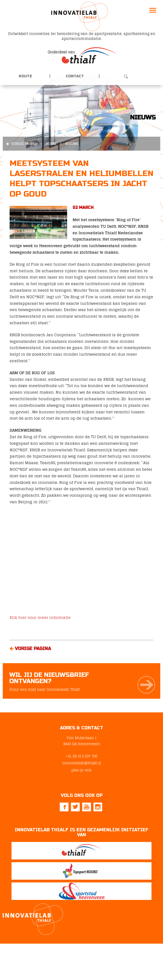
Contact (75, 76)
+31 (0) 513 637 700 (82, 756)
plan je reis (82, 770)
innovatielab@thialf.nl (82, 763)
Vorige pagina (22, 144)
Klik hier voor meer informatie (40, 617)
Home (51, 144)
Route (25, 76)
